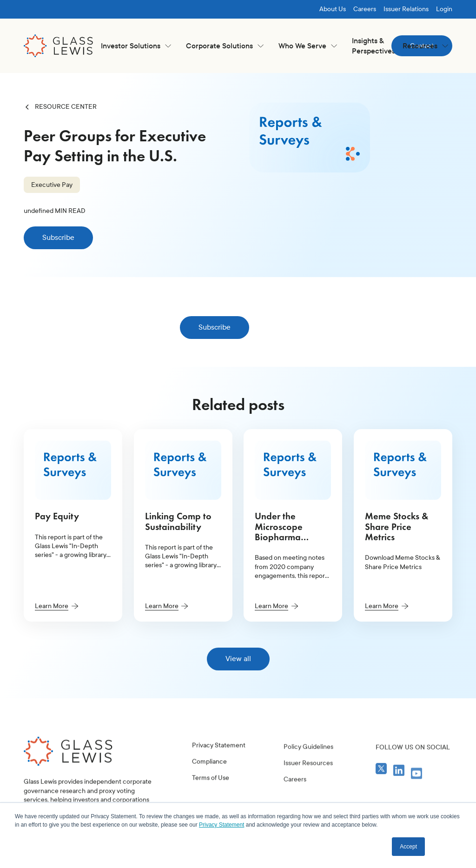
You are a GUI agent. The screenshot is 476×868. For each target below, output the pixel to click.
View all (238, 659)
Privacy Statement (219, 768)
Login (444, 9)
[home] (59, 46)
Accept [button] (408, 847)
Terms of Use (211, 800)
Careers (365, 9)
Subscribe (58, 237)
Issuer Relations (406, 9)
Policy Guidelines (308, 781)
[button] (136, 46)
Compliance (209, 784)
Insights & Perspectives (374, 46)
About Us (333, 9)
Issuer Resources (308, 798)
